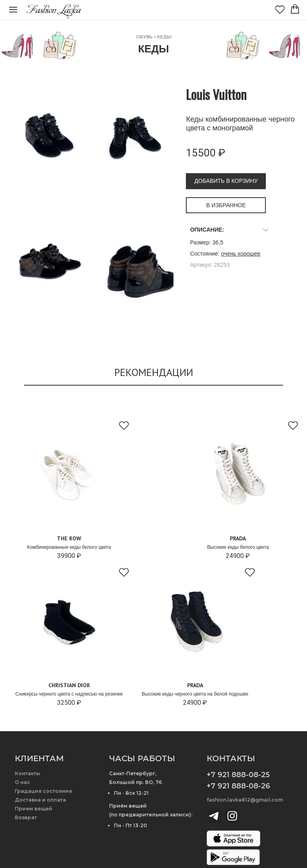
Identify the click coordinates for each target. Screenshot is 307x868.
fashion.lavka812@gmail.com (245, 800)
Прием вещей (34, 809)
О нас (22, 782)
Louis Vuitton (216, 94)
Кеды (164, 37)
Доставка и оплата (40, 800)
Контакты (27, 773)
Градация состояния (43, 791)
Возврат (26, 817)
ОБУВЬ (144, 37)
